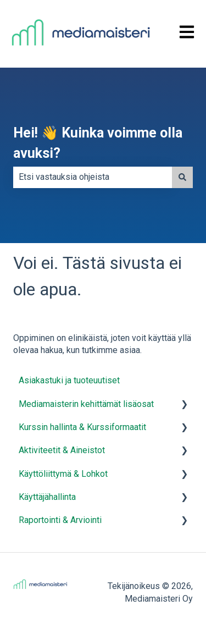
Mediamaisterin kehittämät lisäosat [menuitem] (86, 404)
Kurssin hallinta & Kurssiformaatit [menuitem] (82, 427)
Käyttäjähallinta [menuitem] (47, 497)
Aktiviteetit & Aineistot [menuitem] (62, 450)
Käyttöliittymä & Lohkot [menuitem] (63, 474)
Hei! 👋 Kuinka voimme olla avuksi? (98, 143)
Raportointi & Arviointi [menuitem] (60, 520)
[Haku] (182, 177)
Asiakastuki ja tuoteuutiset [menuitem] (69, 380)
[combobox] (93, 177)
